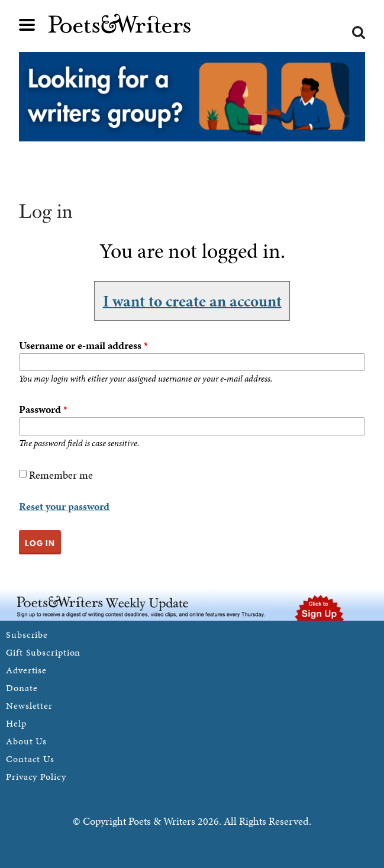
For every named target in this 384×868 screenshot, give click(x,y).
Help (16, 723)
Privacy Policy (36, 777)
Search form (359, 33)
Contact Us (30, 759)
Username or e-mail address (83, 345)
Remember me (61, 475)
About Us (26, 741)
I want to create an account (192, 301)
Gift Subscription (43, 652)
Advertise (26, 670)
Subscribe (27, 635)
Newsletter (29, 706)
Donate (22, 688)
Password (43, 409)
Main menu (27, 25)
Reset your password (64, 506)
